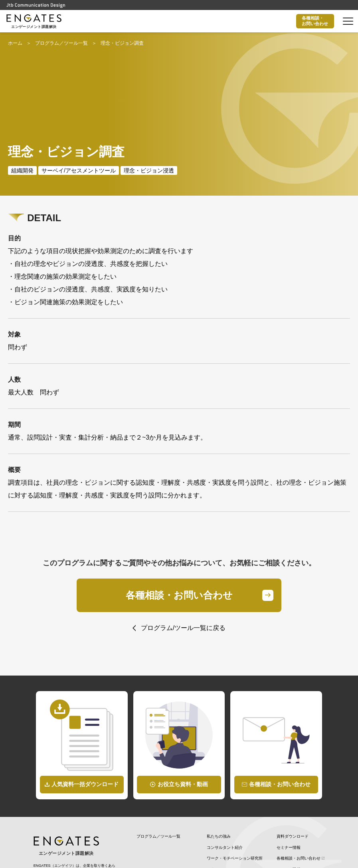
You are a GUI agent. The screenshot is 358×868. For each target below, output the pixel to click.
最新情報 (215, 805)
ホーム (15, 43)
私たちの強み (219, 762)
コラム (213, 794)
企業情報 (285, 816)
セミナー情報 (289, 772)
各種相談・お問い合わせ (314, 21)
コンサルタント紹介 (225, 772)
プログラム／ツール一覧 (61, 43)
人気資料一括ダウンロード (85, 709)
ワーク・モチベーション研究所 (235, 784)
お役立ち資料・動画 (183, 709)
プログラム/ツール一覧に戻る (183, 553)
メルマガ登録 (289, 794)
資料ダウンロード (293, 762)
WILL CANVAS (220, 816)
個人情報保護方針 (293, 805)
